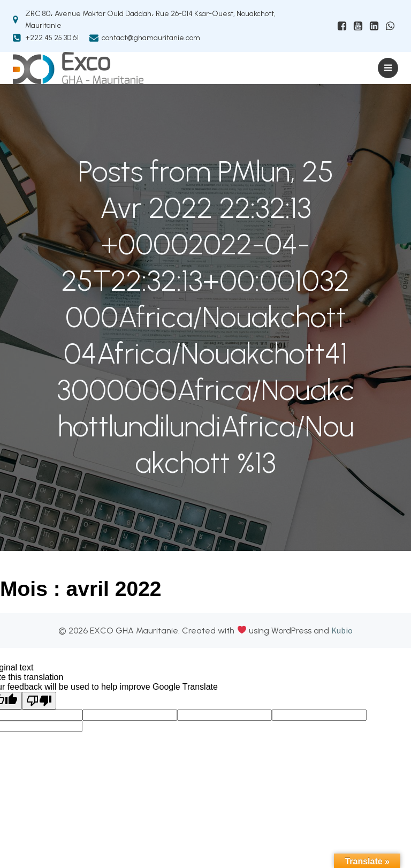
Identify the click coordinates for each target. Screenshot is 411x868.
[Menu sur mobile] (388, 68)
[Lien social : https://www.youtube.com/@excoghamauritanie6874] (358, 26)
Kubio (342, 630)
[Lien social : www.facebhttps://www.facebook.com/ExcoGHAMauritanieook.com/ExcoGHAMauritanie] (342, 26)
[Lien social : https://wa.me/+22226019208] (390, 26)
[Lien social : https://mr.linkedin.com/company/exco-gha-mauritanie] (374, 26)
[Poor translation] (39, 701)
